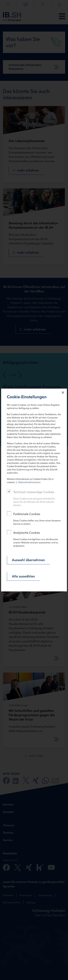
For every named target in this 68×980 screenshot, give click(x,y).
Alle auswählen (23, 576)
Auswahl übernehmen (28, 560)
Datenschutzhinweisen (29, 482)
